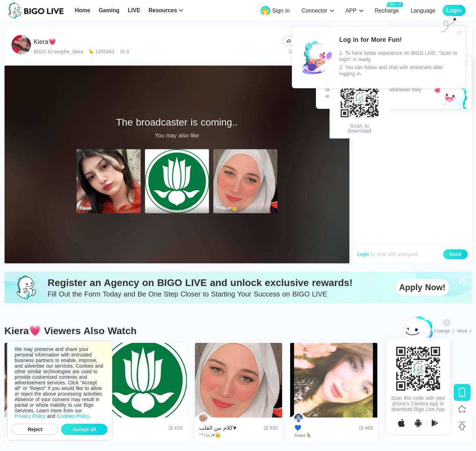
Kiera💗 (45, 42)
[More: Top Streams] (464, 331)
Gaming (109, 10)
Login (363, 254)
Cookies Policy (73, 416)
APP (351, 11)
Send (455, 254)
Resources (163, 10)
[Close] (459, 33)
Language (423, 11)
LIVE (134, 10)
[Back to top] (462, 426)
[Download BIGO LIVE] (462, 392)
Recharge (387, 10)
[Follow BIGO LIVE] (462, 409)
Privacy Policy (30, 416)
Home (82, 10)
